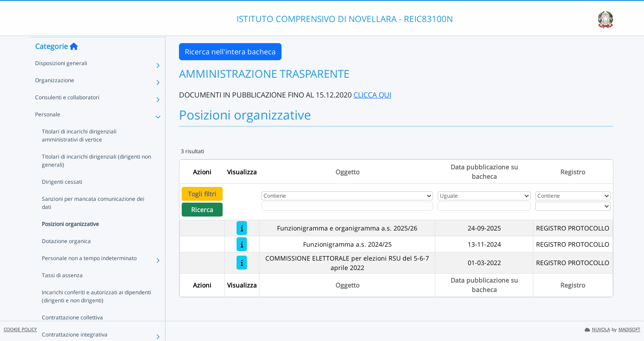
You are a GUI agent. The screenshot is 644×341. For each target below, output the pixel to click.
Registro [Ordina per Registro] (573, 172)
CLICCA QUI (372, 95)
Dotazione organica (66, 258)
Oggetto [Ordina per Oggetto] (347, 172)
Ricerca (202, 210)
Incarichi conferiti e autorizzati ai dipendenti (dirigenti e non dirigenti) (96, 313)
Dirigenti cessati (62, 199)
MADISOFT (629, 330)
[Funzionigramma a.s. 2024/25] (242, 244)
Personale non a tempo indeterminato (89, 275)
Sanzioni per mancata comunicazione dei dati (93, 220)
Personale (48, 131)
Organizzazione (55, 97)
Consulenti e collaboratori (67, 114)
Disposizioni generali (61, 80)
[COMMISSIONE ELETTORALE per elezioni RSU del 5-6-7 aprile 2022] (242, 263)
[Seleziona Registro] (573, 206)
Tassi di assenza (62, 292)
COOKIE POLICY (20, 330)
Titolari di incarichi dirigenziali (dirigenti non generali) (96, 178)
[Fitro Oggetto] (347, 206)
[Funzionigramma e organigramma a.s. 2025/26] (242, 228)
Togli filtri (202, 194)
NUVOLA (597, 330)
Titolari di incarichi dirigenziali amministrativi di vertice (79, 153)
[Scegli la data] (484, 206)
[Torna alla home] (74, 63)
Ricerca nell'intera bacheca (230, 52)
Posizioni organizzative (70, 241)
